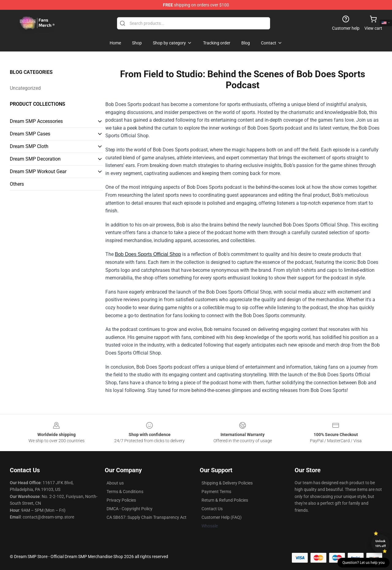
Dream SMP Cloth (29, 146)
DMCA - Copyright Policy (130, 509)
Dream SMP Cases (30, 134)
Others (17, 184)
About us (115, 483)
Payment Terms (216, 492)
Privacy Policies (121, 500)
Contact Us (212, 509)
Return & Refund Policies (225, 500)
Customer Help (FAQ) (222, 517)
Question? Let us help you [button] (364, 563)
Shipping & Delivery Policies (227, 483)
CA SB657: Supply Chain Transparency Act (147, 517)
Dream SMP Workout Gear (38, 171)
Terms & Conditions (125, 492)
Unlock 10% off (381, 543)
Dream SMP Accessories (36, 121)
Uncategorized (25, 88)
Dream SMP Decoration (35, 159)
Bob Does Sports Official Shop (148, 254)
